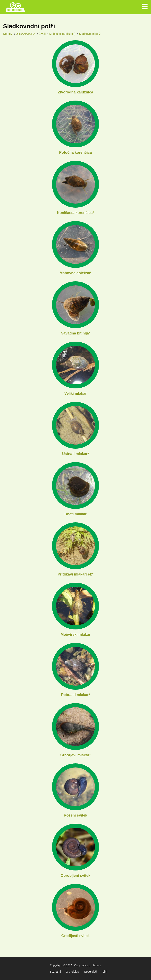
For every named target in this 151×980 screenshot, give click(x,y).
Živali (42, 34)
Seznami (55, 972)
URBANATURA (25, 34)
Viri (104, 972)
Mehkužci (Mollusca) (62, 34)
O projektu (73, 972)
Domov (8, 34)
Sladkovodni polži (90, 34)
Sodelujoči (91, 972)
